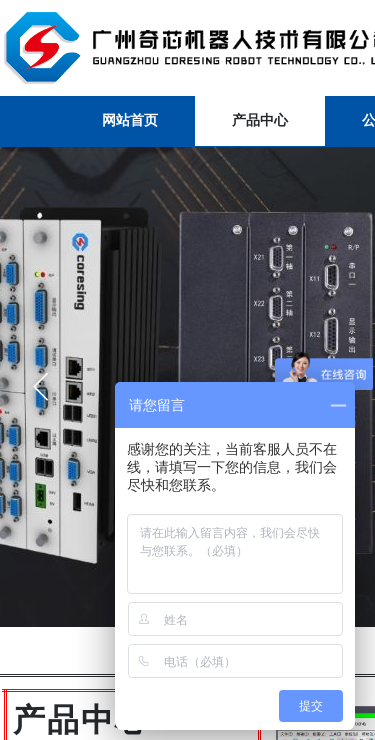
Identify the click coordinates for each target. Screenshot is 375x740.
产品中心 (260, 120)
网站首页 (130, 120)
